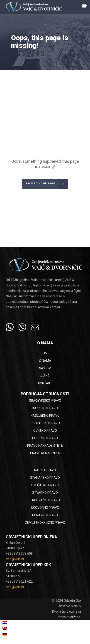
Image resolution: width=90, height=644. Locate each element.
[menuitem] (18, 623)
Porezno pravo (45, 438)
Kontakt (45, 383)
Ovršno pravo (45, 431)
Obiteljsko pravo (45, 423)
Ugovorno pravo (45, 508)
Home (45, 353)
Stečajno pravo (45, 485)
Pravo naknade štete (45, 446)
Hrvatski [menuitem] (13, 623)
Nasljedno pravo (45, 416)
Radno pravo (45, 470)
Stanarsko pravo (45, 478)
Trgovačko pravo (45, 500)
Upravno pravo (45, 515)
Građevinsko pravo (45, 401)
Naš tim (45, 368)
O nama (45, 361)
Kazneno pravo (45, 408)
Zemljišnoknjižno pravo (45, 523)
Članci (45, 376)
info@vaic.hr (15, 559)
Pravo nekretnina (45, 453)
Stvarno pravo (45, 493)
